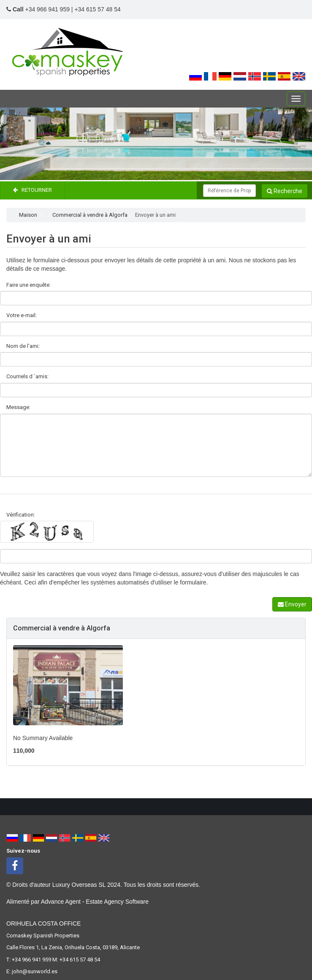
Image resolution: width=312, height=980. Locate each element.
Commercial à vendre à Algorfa (90, 215)
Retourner (33, 190)
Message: (18, 407)
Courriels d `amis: (27, 376)
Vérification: (21, 515)
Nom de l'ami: (23, 346)
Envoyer (292, 604)
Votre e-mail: (22, 315)
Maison (28, 215)
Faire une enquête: (28, 285)
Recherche (285, 191)
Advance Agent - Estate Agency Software (95, 902)
